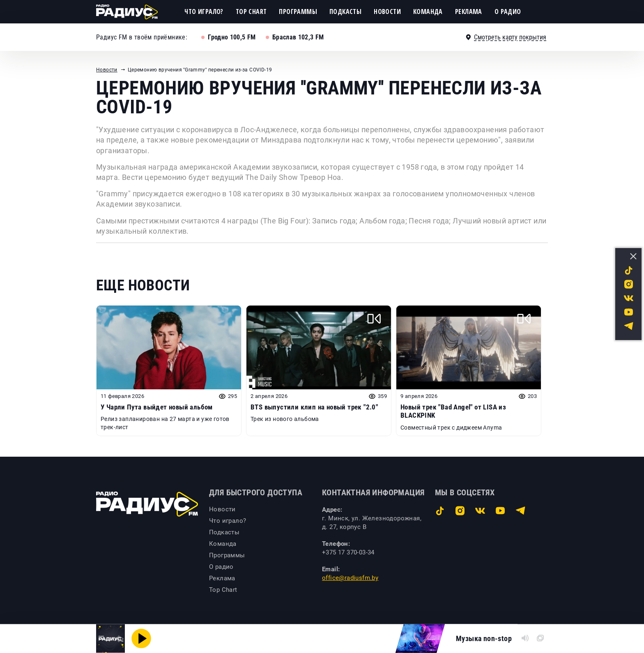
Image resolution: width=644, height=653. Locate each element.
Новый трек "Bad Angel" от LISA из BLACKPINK (453, 411)
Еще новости (143, 285)
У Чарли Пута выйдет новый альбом (157, 407)
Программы (298, 11)
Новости (387, 11)
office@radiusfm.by (350, 578)
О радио (508, 11)
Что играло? (204, 11)
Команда (428, 11)
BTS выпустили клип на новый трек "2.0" (314, 407)
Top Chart (251, 11)
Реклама (469, 11)
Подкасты (345, 11)
